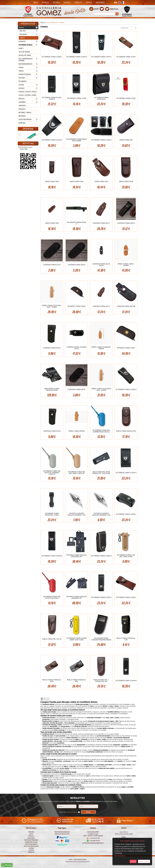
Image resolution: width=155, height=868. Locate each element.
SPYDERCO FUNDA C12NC (126, 348)
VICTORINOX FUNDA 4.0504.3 (77, 57)
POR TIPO (29, 31)
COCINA (28, 67)
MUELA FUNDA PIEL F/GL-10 (52, 639)
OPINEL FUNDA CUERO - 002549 (126, 265)
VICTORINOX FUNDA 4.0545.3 (101, 140)
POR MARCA (29, 34)
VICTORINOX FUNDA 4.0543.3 (52, 140)
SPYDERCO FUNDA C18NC (77, 306)
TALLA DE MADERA (24, 52)
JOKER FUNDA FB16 (52, 223)
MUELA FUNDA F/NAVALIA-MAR (52, 681)
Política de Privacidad (31, 840)
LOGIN (96, 9)
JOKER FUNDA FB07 (77, 182)
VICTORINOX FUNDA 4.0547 (126, 57)
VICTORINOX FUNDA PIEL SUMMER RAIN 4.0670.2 (101, 431)
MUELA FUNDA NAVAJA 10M (126, 431)
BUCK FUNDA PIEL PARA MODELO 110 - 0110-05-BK (101, 473)
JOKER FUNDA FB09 (126, 182)
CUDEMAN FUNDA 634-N (52, 348)
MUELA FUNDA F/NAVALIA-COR (126, 639)
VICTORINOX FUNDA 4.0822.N (52, 556)
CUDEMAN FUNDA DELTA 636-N (101, 265)
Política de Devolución (31, 846)
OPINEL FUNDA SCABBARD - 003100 (101, 348)
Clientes (67, 2)
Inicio (36, 2)
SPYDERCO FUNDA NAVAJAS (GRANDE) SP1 (77, 597)
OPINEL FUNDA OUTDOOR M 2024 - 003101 (101, 390)
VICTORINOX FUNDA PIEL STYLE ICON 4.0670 (52, 597)
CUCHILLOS (28, 41)
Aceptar (133, 861)
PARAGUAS (22, 109)
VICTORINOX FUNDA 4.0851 (126, 98)
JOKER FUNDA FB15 (101, 182)
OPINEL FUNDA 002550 (77, 431)
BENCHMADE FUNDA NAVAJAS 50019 (52, 390)
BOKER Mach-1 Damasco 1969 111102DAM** (28, 150)
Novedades (100, 2)
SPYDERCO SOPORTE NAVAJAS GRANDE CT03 (77, 514)
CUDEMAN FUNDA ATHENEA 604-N (77, 348)
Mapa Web (31, 832)
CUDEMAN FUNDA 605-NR (126, 306)
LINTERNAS (22, 106)
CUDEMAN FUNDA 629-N (77, 265)
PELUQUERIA (23, 81)
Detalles (45, 2)
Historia (56, 2)
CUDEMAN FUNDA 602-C (101, 223)
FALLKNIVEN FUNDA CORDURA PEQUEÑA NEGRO (101, 639)
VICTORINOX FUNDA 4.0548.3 (126, 390)
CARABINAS (28, 102)
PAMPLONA (22, 123)
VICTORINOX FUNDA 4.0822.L (126, 597)
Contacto (78, 2)
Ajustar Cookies (144, 861)
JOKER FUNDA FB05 (52, 182)
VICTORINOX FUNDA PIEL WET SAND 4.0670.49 (77, 473)
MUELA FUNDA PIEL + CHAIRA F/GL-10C (101, 681)
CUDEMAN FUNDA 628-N (77, 390)
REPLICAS (28, 99)
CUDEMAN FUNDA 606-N (126, 223)
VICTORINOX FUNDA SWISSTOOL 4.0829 (52, 514)
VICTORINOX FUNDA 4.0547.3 (101, 57)
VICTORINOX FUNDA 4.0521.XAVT (101, 98)
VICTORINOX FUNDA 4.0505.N (126, 681)
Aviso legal (31, 838)
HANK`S (21, 48)
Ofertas (89, 2)
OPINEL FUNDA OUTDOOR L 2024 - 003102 (52, 306)
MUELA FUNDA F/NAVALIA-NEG (77, 681)
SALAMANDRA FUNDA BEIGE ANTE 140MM (77, 140)
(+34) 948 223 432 (95, 838)
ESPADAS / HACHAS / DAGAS (28, 92)
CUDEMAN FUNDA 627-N (52, 265)
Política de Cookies (31, 844)
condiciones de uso (72, 812)
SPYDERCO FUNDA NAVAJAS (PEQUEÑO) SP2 (77, 556)
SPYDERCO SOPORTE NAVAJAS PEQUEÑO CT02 (101, 514)
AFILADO (28, 85)
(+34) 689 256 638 (95, 841)
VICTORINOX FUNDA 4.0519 (77, 98)
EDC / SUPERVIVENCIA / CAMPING (28, 60)
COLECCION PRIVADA (28, 119)
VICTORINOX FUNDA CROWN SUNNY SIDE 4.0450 (77, 639)
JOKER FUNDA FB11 (126, 140)
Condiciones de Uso (31, 842)
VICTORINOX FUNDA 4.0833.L (126, 514)
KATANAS (28, 88)
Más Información (120, 856)
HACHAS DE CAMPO (25, 55)
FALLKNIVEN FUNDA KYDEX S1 (77, 223)
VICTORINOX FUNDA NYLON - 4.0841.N (52, 98)
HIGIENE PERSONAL (28, 74)
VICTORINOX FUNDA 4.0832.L (52, 57)
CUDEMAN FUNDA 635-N (52, 431)
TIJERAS (28, 71)
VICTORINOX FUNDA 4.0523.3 (101, 597)
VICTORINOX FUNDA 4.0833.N (101, 556)
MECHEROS (22, 116)
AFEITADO (28, 78)
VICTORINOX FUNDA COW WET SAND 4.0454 (126, 556)
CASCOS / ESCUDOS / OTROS (27, 95)
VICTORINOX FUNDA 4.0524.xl (126, 473)
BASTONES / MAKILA (25, 112)
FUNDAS (22, 38)
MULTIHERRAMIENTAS (28, 64)
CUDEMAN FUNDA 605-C (101, 306)
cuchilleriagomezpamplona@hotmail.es (93, 843)
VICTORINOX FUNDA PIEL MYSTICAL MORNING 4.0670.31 (52, 473)
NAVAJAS (28, 27)
